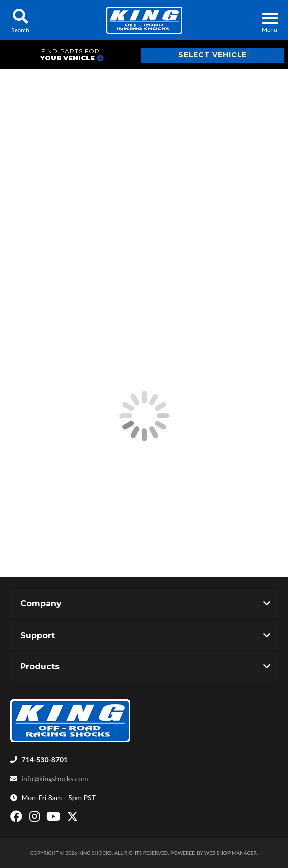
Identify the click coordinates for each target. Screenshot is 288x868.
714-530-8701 (45, 759)
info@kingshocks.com (55, 779)
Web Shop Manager (231, 853)
